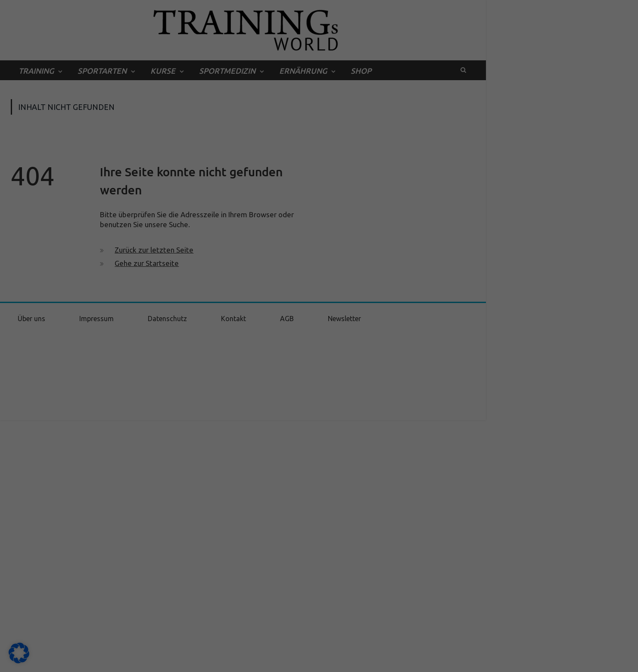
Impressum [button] (363, 660)
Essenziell (227, 561)
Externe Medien (398, 561)
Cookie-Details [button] (280, 660)
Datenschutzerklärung (275, 533)
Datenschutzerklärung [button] (324, 660)
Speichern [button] (319, 616)
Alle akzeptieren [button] (319, 591)
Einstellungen (226, 542)
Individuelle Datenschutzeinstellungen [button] (319, 642)
